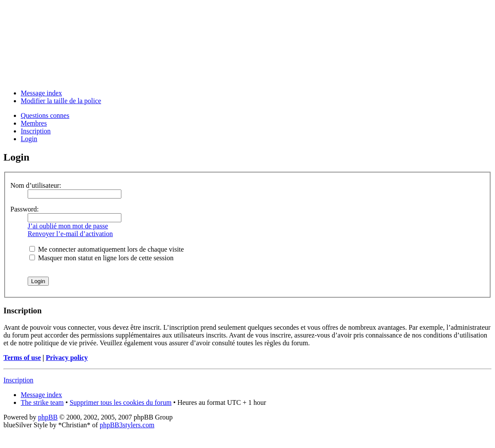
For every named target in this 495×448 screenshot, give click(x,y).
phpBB (48, 417)
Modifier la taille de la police (61, 101)
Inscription (36, 131)
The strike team (42, 402)
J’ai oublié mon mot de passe (68, 226)
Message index (41, 93)
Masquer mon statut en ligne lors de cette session (102, 258)
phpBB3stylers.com (127, 425)
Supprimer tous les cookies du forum (121, 402)
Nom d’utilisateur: (36, 185)
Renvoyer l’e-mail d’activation (70, 234)
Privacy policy (67, 358)
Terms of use (22, 358)
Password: (25, 209)
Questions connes (45, 115)
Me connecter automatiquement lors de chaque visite (107, 249)
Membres (34, 123)
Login (29, 139)
